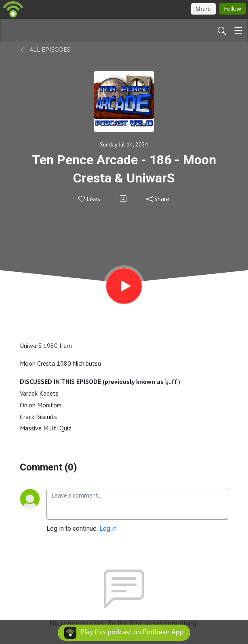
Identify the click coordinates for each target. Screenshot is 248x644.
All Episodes (45, 49)
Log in (108, 529)
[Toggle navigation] (238, 30)
